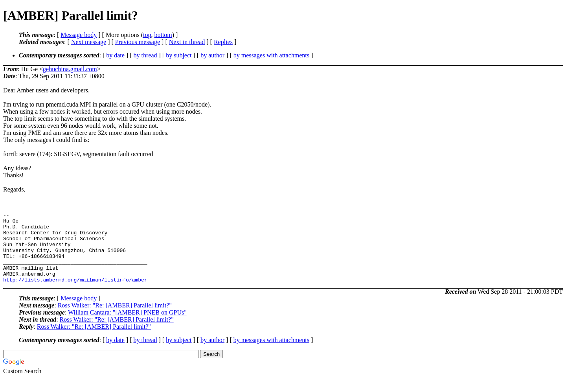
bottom (163, 35)
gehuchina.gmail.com (70, 69)
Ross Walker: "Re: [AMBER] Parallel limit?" (115, 319)
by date (115, 55)
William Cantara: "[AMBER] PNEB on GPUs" (127, 327)
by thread (145, 55)
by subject (179, 55)
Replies (223, 42)
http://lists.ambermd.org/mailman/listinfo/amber (75, 294)
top (147, 35)
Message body (79, 35)
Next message (89, 42)
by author (212, 55)
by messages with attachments (271, 55)
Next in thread (187, 42)
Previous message (138, 42)
